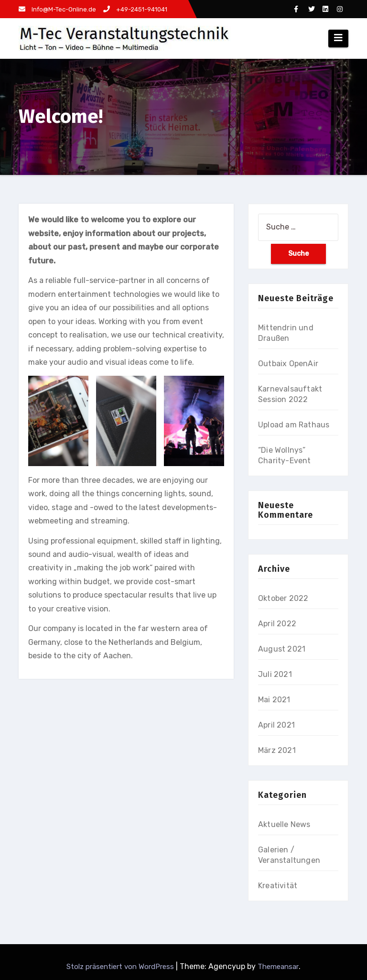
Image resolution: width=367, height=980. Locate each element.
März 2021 (277, 750)
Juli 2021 (275, 674)
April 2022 (277, 624)
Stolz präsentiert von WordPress (121, 967)
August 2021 (282, 649)
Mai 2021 (274, 700)
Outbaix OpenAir (288, 364)
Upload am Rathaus (294, 425)
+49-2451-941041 (135, 9)
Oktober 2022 (283, 598)
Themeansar (278, 967)
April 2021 (276, 725)
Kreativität (278, 886)
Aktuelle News (284, 824)
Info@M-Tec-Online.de (57, 9)
